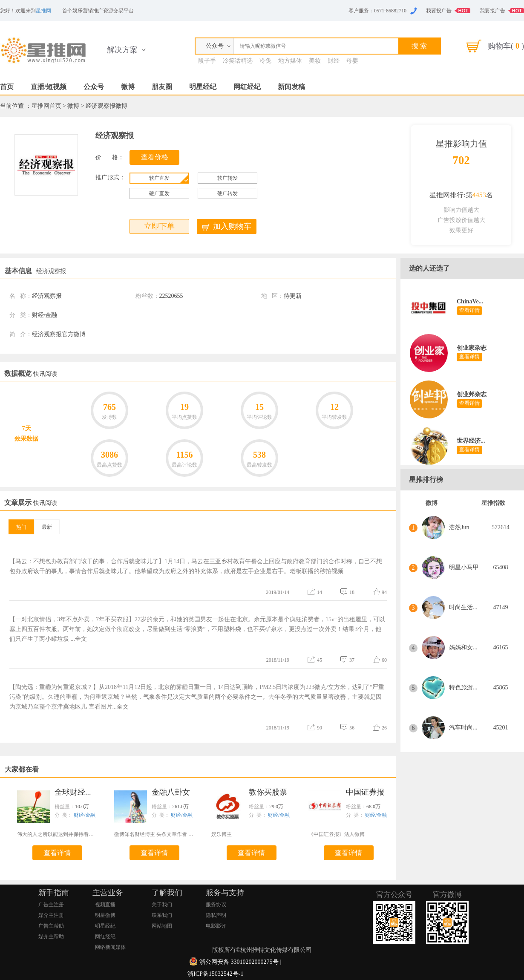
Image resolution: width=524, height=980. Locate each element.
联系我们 (162, 915)
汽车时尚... (463, 728)
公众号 (94, 87)
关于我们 (162, 905)
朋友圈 (162, 87)
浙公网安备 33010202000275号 (239, 962)
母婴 (352, 61)
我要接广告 (492, 11)
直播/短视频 (49, 87)
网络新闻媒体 (110, 947)
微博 (128, 87)
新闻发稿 (291, 87)
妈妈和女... (463, 647)
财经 (334, 61)
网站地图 (162, 926)
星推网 (43, 11)
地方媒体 (290, 61)
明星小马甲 (464, 567)
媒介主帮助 (51, 937)
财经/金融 (85, 815)
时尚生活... (463, 607)
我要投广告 (439, 11)
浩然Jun (459, 527)
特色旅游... (463, 687)
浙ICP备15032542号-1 (215, 974)
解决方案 (122, 50)
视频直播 (105, 905)
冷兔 (265, 61)
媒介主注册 (51, 915)
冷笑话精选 (238, 61)
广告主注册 (51, 905)
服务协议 (216, 905)
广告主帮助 (51, 926)
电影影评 (216, 926)
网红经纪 (247, 87)
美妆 (315, 61)
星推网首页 (46, 106)
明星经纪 (203, 87)
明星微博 (105, 915)
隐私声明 (216, 915)
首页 (7, 87)
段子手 (207, 61)
